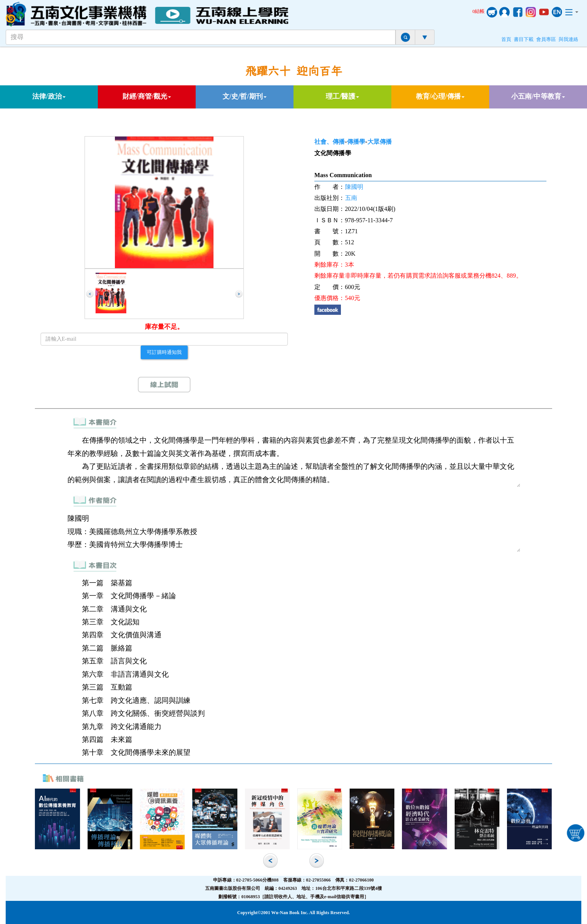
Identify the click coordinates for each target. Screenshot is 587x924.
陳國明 (354, 187)
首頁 (506, 39)
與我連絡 (568, 39)
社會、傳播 (330, 142)
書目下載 (524, 39)
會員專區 (546, 39)
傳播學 (356, 142)
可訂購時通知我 (164, 352)
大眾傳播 (380, 142)
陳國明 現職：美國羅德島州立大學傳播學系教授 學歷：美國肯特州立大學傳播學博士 (294, 532)
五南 (351, 198)
